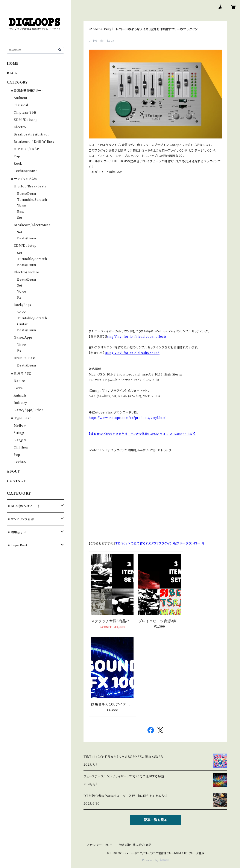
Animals (20, 395)
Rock (18, 164)
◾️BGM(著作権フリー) (27, 91)
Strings (19, 433)
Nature (19, 381)
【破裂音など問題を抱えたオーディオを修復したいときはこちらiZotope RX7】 (142, 434)
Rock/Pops (22, 305)
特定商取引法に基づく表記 (135, 845)
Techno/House (26, 171)
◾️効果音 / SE (21, 374)
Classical (21, 105)
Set (20, 218)
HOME (13, 64)
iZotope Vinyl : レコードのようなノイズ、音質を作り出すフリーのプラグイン (143, 29)
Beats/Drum (27, 194)
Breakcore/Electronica (32, 225)
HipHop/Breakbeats (30, 186)
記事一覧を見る (155, 820)
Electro (20, 127)
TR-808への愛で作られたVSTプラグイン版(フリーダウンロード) (160, 543)
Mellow (20, 426)
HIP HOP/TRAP (26, 149)
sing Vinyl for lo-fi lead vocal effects (137, 337)
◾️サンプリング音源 (24, 179)
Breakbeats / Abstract (31, 134)
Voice (22, 206)
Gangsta (20, 440)
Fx (19, 298)
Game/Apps (23, 337)
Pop (17, 156)
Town (18, 388)
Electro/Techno (27, 272)
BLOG (12, 73)
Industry (20, 403)
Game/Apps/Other (28, 410)
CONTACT (16, 481)
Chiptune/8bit (25, 112)
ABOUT (14, 471)
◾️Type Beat (21, 418)
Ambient (21, 98)
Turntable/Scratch (32, 200)
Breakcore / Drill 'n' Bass (34, 142)
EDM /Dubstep (26, 120)
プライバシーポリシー (100, 845)
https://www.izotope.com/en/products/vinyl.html (128, 418)
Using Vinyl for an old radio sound (132, 353)
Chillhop (21, 447)
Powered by (156, 860)
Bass (21, 212)
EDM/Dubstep (25, 246)
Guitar (22, 324)
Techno (20, 462)
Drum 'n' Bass (25, 358)
